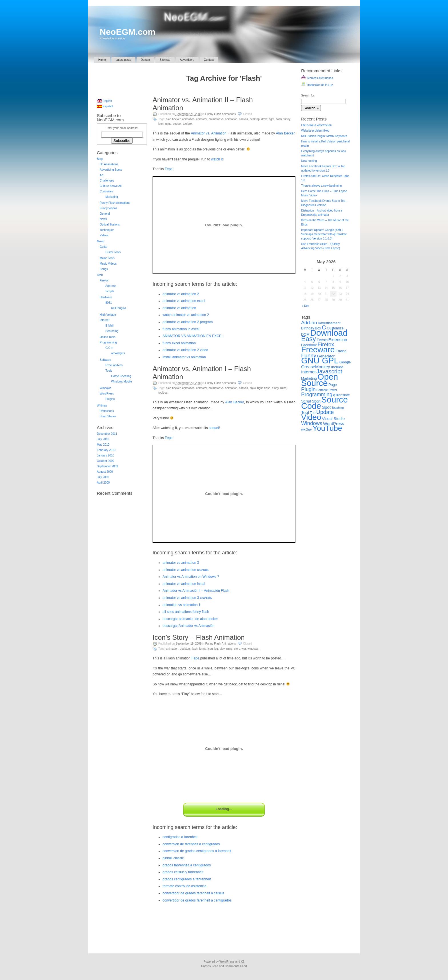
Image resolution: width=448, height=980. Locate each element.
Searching (112, 331)
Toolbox (187, 124)
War (244, 649)
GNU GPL (320, 361)
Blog (100, 159)
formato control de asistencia (184, 886)
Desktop (255, 119)
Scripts (110, 291)
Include (337, 367)
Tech (100, 275)
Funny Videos (108, 208)
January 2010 (106, 455)
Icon (161, 124)
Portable (322, 390)
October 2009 (106, 461)
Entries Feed (210, 966)
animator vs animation (179, 308)
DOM (305, 335)
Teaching (338, 408)
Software (105, 360)
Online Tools (108, 337)
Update (325, 412)
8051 (109, 303)
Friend (341, 351)
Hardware (106, 297)
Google (345, 362)
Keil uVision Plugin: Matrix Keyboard (324, 136)
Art (102, 175)
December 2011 (107, 434)
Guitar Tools (113, 252)
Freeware (318, 350)
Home (102, 60)
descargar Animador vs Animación (188, 626)
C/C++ (110, 348)
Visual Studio (333, 419)
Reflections (107, 411)
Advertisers (187, 60)
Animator (201, 119)
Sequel (177, 124)
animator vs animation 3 (181, 563)
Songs (104, 269)
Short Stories (108, 416)
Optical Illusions (110, 225)
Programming (108, 342)
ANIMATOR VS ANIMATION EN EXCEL (193, 336)
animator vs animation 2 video (185, 350)
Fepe (169, 169)
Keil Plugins (119, 308)
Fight (272, 119)
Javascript (329, 371)
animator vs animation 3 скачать (187, 598)
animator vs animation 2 (181, 294)
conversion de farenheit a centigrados (191, 844)
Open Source (320, 380)
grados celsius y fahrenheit (183, 872)
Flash (279, 119)
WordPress (107, 394)
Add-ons (111, 286)
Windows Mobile (122, 382)
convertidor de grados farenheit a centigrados (197, 900)
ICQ (216, 649)
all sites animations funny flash (186, 612)
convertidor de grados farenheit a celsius (193, 893)
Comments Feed (236, 966)
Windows (253, 649)
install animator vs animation (184, 357)
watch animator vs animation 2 (186, 315)
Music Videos (108, 264)
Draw (264, 119)
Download (329, 333)
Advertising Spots (111, 170)
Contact (209, 60)
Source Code (324, 403)
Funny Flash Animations (221, 114)
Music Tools (107, 258)
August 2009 (105, 472)
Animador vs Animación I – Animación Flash (196, 591)
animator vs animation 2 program (188, 322)
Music (101, 241)
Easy (309, 339)
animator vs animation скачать (186, 570)
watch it (217, 159)
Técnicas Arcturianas (317, 78)
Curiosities (106, 191)
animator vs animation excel (184, 301)
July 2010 (103, 439)
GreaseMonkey (316, 367)
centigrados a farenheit (180, 837)
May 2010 (103, 445)
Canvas (243, 119)
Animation (188, 119)
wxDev (306, 430)
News (103, 219)
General (105, 214)
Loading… (224, 809)
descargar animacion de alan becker (190, 619)
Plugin (308, 389)
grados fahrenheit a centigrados (187, 865)
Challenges (107, 181)
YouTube (327, 428)
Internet (105, 320)
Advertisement (329, 323)
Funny (287, 119)
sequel (214, 428)
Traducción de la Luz (317, 85)
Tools (109, 371)
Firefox (104, 280)
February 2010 (106, 450)
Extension (338, 340)
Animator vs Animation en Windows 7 (191, 577)
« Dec (305, 306)
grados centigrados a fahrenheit (187, 879)
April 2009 (103, 483)
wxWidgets (118, 353)
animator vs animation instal (184, 584)
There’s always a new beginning (321, 186)
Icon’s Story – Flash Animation (199, 637)
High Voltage (108, 315)
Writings (102, 406)
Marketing (112, 197)
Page (333, 385)
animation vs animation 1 (182, 605)
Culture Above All (111, 186)
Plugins (110, 399)
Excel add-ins (114, 365)
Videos (104, 235)
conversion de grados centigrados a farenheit (197, 851)
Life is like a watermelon (316, 125)
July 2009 (103, 477)
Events (322, 340)
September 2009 (107, 466)
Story (237, 649)
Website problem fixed (315, 131)
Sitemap (165, 60)
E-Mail (109, 326)
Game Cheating (121, 376)
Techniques (107, 230)
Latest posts (123, 60)
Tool (305, 412)
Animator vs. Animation (223, 119)
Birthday (308, 328)
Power (333, 390)
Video (311, 417)
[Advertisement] (224, 90)
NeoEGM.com (128, 32)
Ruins (168, 124)
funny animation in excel (181, 329)
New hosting (309, 161)
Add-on (309, 323)
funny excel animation (179, 343)
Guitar (104, 247)
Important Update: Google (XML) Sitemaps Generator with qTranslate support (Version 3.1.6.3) (324, 234)
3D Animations (109, 164)
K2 (243, 962)
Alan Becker (173, 119)
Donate (145, 60)
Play (222, 649)
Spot (326, 407)
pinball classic (173, 858)
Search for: (308, 95)
